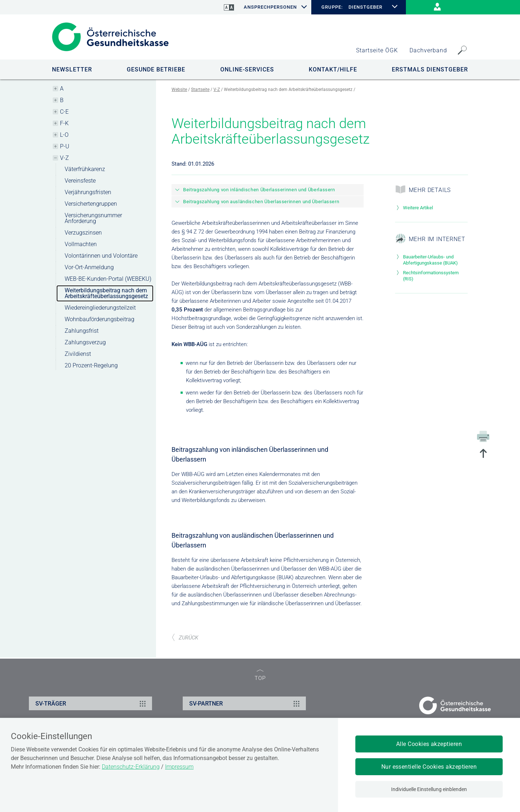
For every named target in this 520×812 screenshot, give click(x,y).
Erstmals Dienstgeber (430, 69)
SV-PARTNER (245, 703)
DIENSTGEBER (366, 7)
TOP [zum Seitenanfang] (260, 675)
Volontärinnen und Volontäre (101, 256)
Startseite (200, 90)
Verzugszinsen (83, 233)
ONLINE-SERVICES (247, 69)
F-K (64, 123)
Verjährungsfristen (88, 192)
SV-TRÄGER (92, 703)
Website (179, 90)
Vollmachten (81, 244)
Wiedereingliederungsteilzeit (100, 308)
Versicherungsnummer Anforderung (93, 218)
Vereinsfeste (80, 181)
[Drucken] (483, 436)
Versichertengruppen (91, 204)
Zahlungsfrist (82, 331)
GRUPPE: (332, 7)
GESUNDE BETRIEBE (156, 69)
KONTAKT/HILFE (333, 69)
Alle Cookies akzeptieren (429, 744)
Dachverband (428, 50)
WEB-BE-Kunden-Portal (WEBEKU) (108, 279)
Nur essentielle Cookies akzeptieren (429, 767)
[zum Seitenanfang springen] (483, 454)
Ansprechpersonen (270, 7)
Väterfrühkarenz (85, 169)
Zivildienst (78, 354)
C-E (64, 112)
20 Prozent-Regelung (91, 365)
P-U (65, 146)
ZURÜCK (185, 638)
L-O (64, 135)
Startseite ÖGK (377, 50)
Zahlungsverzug (85, 342)
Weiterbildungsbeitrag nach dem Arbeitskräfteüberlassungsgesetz (106, 293)
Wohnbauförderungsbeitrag (99, 319)
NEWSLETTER (72, 69)
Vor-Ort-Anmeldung (89, 267)
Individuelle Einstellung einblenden (429, 789)
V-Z (64, 158)
